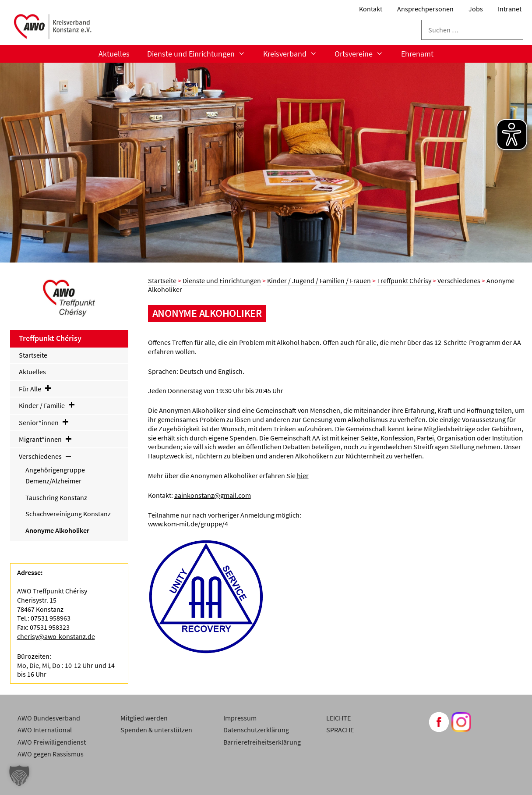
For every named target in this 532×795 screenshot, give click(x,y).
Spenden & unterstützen (156, 730)
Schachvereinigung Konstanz (68, 514)
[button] (19, 776)
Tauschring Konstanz (56, 497)
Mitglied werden (144, 718)
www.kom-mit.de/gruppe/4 (188, 524)
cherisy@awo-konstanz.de (56, 636)
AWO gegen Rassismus (51, 754)
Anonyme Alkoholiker (57, 530)
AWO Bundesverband (49, 718)
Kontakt (371, 9)
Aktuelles (114, 54)
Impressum (240, 718)
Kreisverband (294, 54)
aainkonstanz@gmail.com (213, 495)
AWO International (45, 730)
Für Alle (35, 389)
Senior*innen (44, 422)
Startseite (162, 280)
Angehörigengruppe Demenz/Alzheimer (55, 476)
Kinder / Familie (47, 405)
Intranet (510, 9)
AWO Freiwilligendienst (52, 742)
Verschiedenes (459, 280)
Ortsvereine (363, 54)
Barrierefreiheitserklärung (262, 742)
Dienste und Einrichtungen (201, 54)
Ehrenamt (417, 54)
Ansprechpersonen (425, 9)
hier (303, 476)
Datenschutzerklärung (256, 730)
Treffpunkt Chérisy (404, 280)
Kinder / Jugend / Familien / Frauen (319, 280)
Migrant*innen (46, 439)
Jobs (476, 9)
